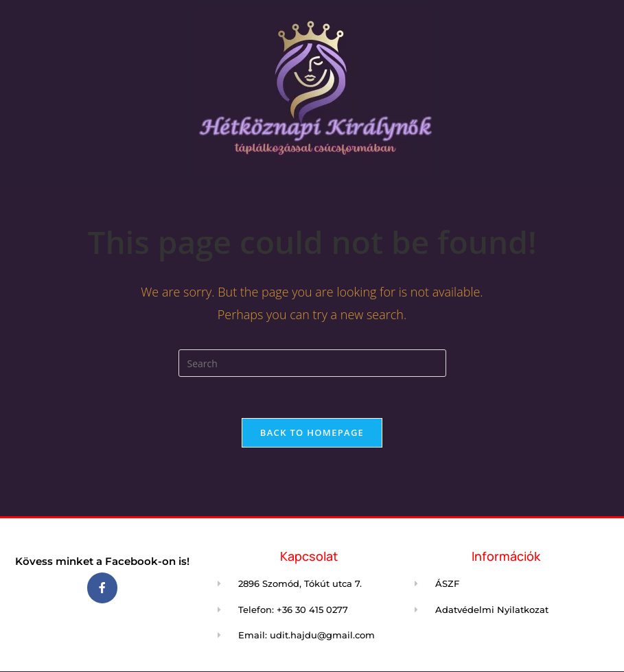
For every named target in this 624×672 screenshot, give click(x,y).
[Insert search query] (312, 363)
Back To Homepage (312, 432)
